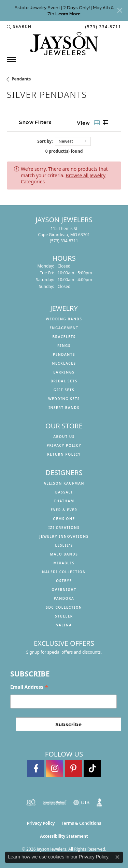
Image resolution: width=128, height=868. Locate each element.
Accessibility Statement (64, 836)
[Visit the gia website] (82, 803)
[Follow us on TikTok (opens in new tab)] (92, 768)
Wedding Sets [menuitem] (64, 399)
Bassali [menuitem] (64, 492)
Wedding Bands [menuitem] (64, 319)
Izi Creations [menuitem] (64, 528)
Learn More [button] (68, 13)
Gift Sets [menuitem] (64, 390)
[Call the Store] (64, 241)
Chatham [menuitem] (64, 501)
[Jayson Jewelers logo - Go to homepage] (64, 44)
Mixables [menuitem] (64, 563)
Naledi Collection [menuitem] (64, 572)
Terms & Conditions (81, 823)
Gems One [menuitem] (64, 519)
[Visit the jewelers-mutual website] (55, 803)
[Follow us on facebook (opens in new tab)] (36, 768)
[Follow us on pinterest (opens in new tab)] (73, 768)
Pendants (21, 79)
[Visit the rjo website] (31, 803)
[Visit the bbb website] (99, 803)
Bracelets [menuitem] (64, 337)
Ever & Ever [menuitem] (64, 510)
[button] (19, 27)
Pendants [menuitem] (64, 354)
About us (64, 437)
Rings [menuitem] (64, 346)
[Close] (120, 10)
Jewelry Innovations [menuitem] (64, 536)
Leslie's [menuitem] (64, 545)
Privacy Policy (64, 445)
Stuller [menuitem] (64, 616)
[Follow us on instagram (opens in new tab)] (55, 768)
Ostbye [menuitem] (64, 581)
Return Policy (64, 454)
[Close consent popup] (117, 857)
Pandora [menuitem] (64, 598)
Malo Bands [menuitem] (64, 554)
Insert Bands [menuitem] (64, 408)
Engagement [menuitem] (64, 328)
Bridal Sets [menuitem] (64, 381)
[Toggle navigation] (11, 59)
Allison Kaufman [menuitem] (64, 483)
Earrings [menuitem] (64, 372)
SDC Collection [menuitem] (64, 607)
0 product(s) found (64, 151)
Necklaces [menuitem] (64, 363)
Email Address (29, 687)
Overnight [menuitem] (64, 590)
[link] (102, 27)
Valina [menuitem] (64, 625)
